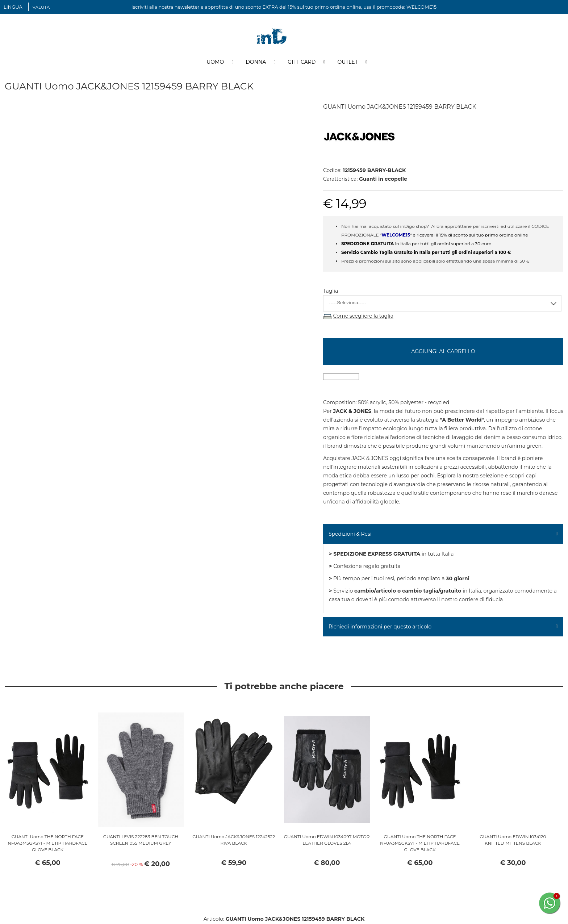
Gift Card (302, 63)
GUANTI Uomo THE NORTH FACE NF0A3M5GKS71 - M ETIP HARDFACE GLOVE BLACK (47, 844)
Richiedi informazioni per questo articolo (380, 627)
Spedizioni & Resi (350, 535)
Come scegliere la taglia (363, 317)
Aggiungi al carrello (443, 352)
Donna (256, 63)
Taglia (331, 292)
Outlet (347, 63)
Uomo (215, 63)
